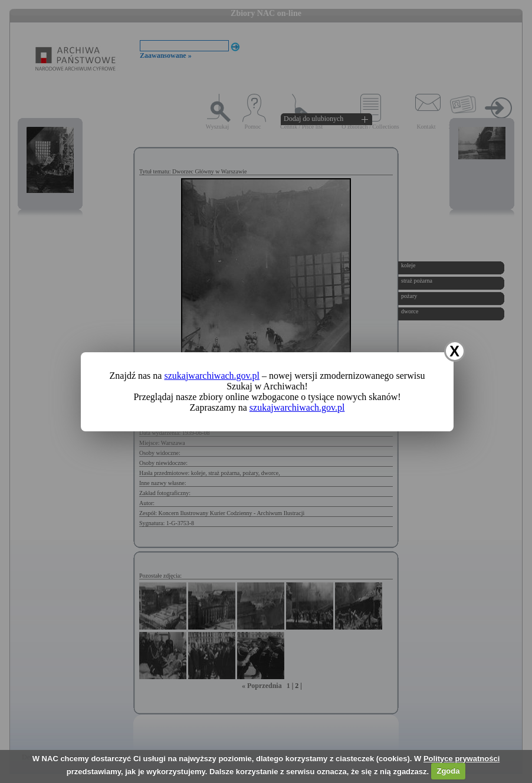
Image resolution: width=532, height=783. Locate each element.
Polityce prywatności (462, 759)
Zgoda (448, 771)
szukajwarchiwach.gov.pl (212, 376)
